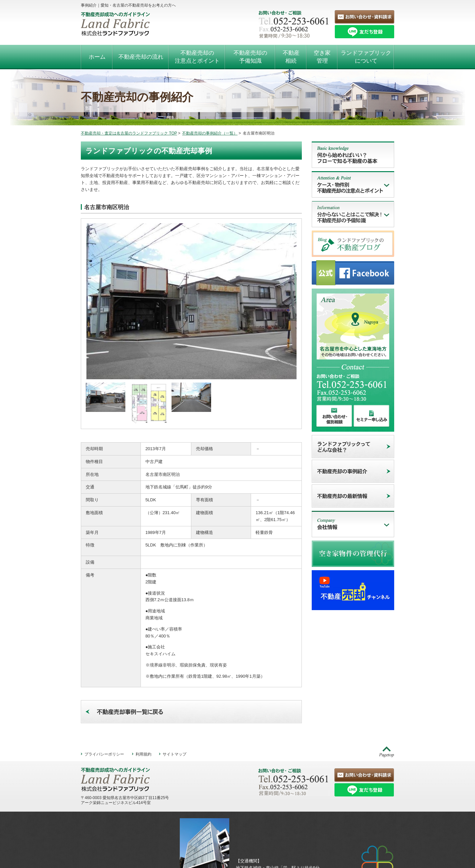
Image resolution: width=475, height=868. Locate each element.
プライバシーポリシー (104, 723)
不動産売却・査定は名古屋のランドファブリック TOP (129, 133)
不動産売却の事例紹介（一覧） (210, 133)
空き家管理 (322, 57)
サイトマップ (174, 723)
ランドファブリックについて (366, 57)
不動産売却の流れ (141, 57)
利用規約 (143, 723)
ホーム (97, 57)
